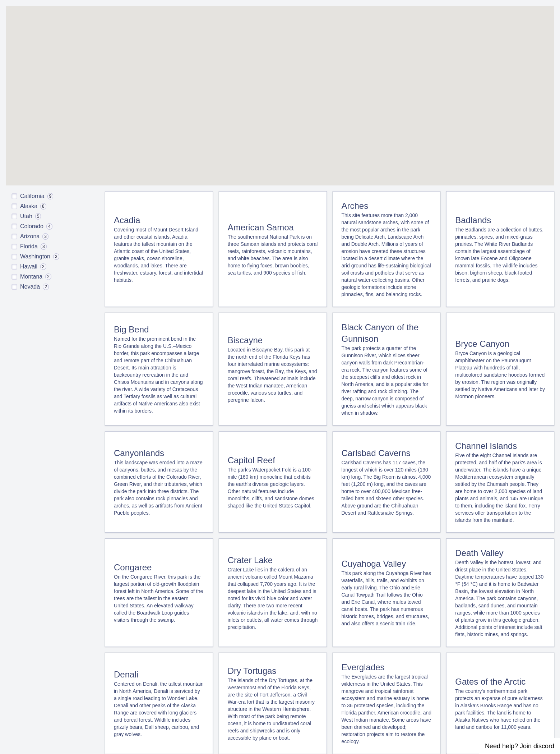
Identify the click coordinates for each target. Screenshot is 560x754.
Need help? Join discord (520, 746)
